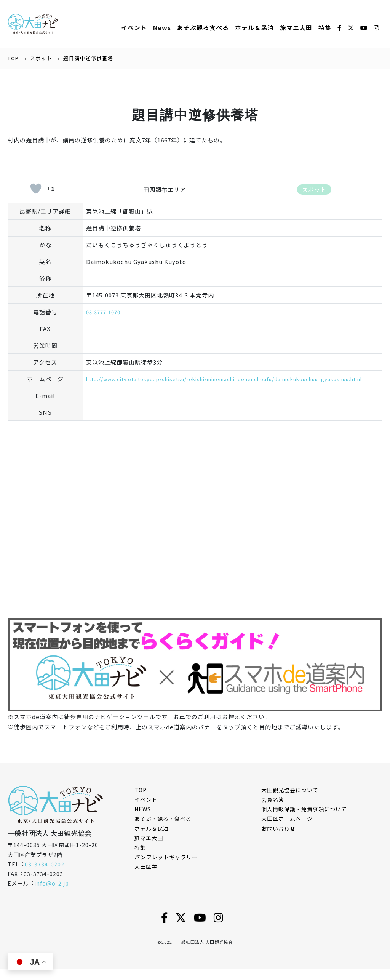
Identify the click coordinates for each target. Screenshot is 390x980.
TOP (13, 59)
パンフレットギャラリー (166, 868)
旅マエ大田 (296, 28)
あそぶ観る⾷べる (203, 28)
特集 (325, 28)
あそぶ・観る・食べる (163, 830)
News (162, 28)
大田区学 (146, 878)
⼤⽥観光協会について (290, 801)
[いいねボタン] (36, 189)
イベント (134, 28)
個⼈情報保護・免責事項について (304, 820)
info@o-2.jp (52, 894)
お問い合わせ (278, 839)
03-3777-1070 (106, 313)
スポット (41, 59)
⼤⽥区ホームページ (287, 830)
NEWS (143, 820)
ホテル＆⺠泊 (254, 28)
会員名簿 (273, 811)
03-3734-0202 (45, 875)
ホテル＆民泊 (152, 839)
